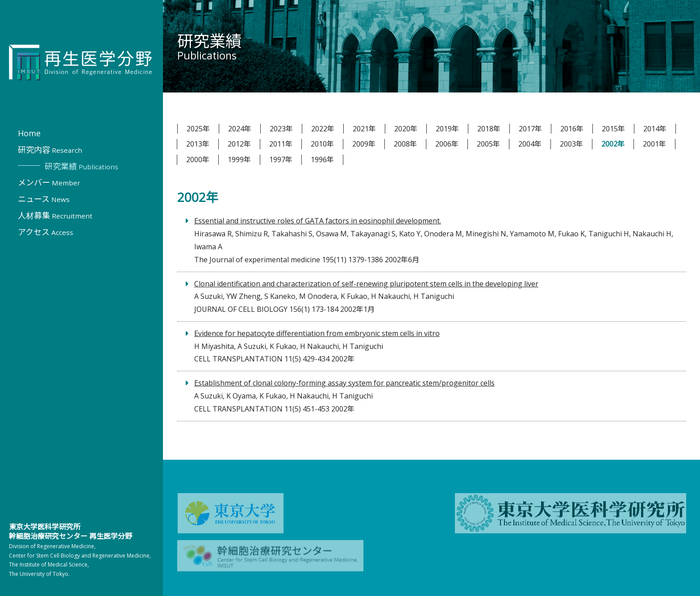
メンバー (49, 182)
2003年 (571, 144)
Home (29, 133)
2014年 (655, 129)
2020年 (406, 129)
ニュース (44, 199)
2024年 (240, 129)
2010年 (322, 144)
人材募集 (55, 215)
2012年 (239, 144)
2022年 (323, 129)
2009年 (364, 144)
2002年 (613, 144)
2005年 (488, 144)
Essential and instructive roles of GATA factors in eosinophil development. (318, 221)
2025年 (198, 129)
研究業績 (81, 166)
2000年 (198, 159)
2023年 (281, 129)
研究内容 (50, 150)
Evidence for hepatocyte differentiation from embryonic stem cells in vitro (317, 333)
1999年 (239, 159)
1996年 (322, 159)
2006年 (447, 144)
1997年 (281, 159)
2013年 (198, 144)
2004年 (530, 144)
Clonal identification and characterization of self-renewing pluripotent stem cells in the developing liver (366, 284)
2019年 (447, 129)
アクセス (46, 232)
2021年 (364, 129)
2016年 (572, 129)
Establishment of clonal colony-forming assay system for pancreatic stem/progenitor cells (344, 383)
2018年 (489, 129)
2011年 (281, 144)
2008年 (405, 144)
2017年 (530, 129)
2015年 (613, 129)
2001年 (654, 144)
